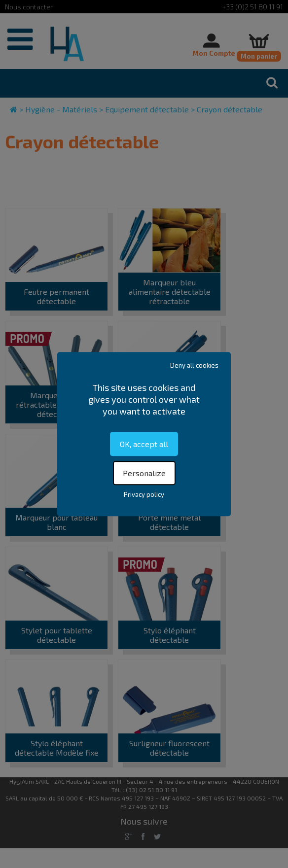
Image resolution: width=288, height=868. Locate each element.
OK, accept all (144, 444)
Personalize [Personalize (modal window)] (144, 473)
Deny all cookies (194, 365)
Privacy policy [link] (144, 494)
